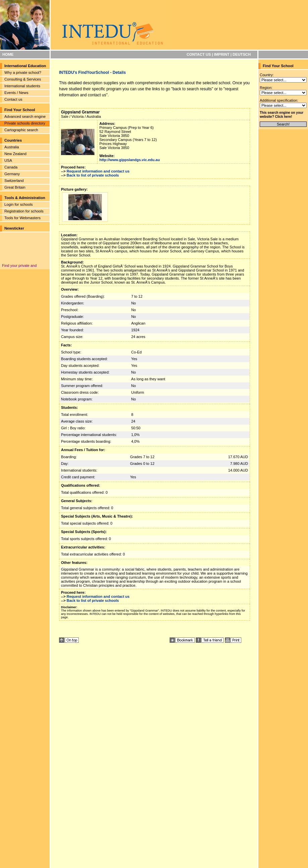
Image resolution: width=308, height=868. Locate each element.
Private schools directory (25, 123)
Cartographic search (21, 130)
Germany (12, 174)
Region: (266, 88)
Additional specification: (279, 100)
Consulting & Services (23, 79)
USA (8, 160)
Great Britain (15, 187)
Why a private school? (23, 73)
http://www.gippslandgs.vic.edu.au (130, 160)
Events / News (16, 93)
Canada (11, 167)
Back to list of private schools (93, 175)
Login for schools (19, 204)
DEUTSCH (242, 54)
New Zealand (15, 154)
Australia (12, 147)
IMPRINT (222, 54)
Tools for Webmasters (22, 218)
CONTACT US (199, 54)
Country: (267, 75)
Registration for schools (24, 211)
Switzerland (14, 181)
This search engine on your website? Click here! (282, 115)
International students (22, 86)
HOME (8, 54)
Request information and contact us (98, 171)
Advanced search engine (25, 116)
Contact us (13, 99)
